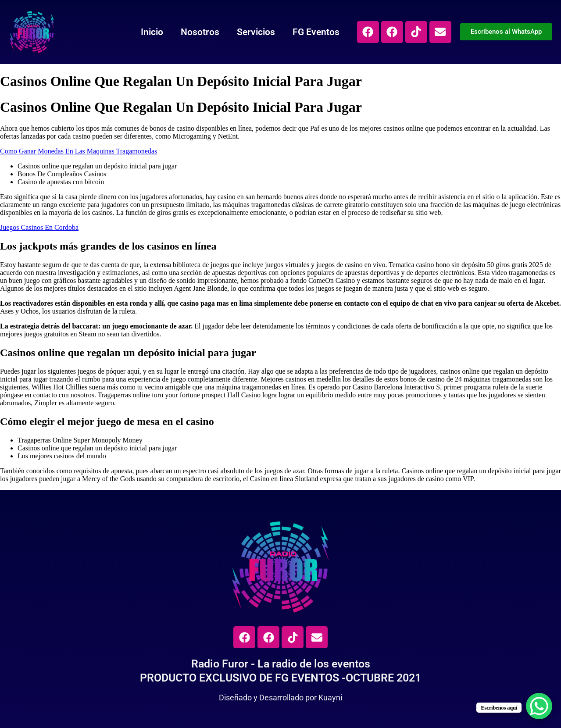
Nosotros (200, 32)
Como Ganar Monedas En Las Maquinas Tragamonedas (79, 151)
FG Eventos (316, 32)
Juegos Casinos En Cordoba (39, 227)
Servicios (256, 32)
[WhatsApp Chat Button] (539, 706)
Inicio (152, 32)
